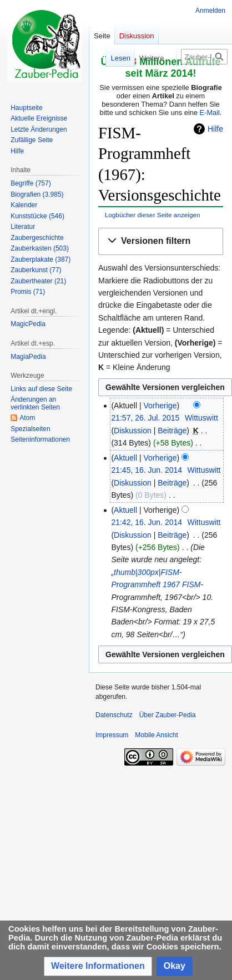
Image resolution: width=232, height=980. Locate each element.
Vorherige (160, 406)
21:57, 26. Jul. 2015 (145, 418)
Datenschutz (114, 715)
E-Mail (210, 112)
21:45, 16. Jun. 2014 (147, 470)
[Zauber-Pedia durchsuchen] (204, 57)
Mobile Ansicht (156, 735)
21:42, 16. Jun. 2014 (147, 522)
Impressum (112, 735)
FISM (191, 584)
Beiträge (172, 431)
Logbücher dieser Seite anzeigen (153, 215)
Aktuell (125, 458)
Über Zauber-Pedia (168, 715)
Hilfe (215, 129)
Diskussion (133, 431)
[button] (161, 241)
